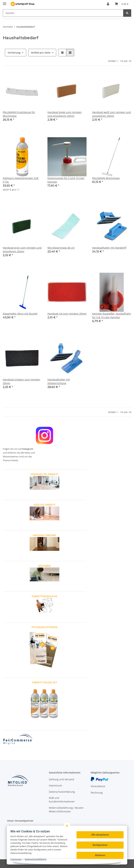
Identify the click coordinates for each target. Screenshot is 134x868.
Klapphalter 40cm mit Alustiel (20, 314)
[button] (108, 4)
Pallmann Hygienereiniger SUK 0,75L (21, 180)
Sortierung (14, 53)
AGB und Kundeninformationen (62, 800)
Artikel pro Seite (41, 53)
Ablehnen (100, 855)
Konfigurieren (100, 845)
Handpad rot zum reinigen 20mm (67, 314)
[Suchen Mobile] (63, 13)
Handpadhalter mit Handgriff (109, 248)
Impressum (16, 859)
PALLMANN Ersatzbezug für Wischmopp (19, 114)
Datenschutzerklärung (36, 859)
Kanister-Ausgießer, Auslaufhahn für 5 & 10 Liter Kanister (112, 315)
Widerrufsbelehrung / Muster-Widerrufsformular (67, 810)
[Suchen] (127, 13)
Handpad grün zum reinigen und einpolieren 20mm (22, 250)
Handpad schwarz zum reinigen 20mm (21, 381)
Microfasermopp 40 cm (61, 248)
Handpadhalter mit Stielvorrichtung (59, 381)
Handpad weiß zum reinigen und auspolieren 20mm (111, 114)
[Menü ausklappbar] (5, 2)
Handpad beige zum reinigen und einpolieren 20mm (65, 114)
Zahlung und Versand (62, 779)
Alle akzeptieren (100, 835)
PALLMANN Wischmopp (106, 178)
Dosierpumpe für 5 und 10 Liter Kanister (66, 180)
